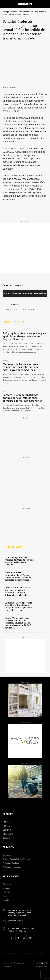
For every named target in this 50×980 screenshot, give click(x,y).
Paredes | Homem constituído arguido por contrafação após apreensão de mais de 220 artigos (22, 382)
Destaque (6, 12)
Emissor (15, 289)
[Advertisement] (25, 232)
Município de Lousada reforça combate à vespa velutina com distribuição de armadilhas (20, 351)
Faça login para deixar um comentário (25, 278)
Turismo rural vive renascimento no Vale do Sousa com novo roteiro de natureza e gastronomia (18, 560)
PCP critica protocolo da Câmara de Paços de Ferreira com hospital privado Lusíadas (19, 545)
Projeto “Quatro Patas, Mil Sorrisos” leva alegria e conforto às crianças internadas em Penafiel (18, 576)
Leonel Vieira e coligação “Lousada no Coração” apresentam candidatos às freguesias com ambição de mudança (19, 607)
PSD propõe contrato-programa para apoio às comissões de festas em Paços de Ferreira (24, 320)
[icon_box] (19, 896)
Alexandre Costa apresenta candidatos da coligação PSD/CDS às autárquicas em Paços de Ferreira (19, 591)
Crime (5, 376)
